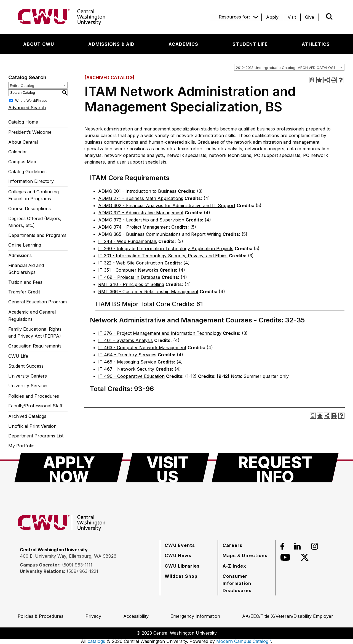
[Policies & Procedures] (41, 616)
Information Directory (31, 181)
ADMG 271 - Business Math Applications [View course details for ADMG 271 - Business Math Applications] (141, 198)
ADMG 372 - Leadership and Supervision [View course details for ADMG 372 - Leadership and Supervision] (141, 220)
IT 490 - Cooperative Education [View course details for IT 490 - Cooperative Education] (131, 376)
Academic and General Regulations (32, 316)
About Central (23, 142)
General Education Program (38, 302)
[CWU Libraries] (182, 566)
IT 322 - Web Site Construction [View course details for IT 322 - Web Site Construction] (131, 263)
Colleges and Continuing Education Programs (34, 195)
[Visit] (292, 17)
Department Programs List (36, 436)
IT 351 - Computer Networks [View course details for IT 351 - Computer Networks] (128, 270)
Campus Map (22, 162)
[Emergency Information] (195, 616)
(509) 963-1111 (77, 565)
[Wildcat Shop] (181, 576)
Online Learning (25, 245)
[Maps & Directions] (245, 555)
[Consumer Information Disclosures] (247, 583)
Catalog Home (23, 122)
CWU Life (18, 356)
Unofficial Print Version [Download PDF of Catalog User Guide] (32, 426)
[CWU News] (178, 555)
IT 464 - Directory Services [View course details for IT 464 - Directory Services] (127, 355)
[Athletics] (316, 44)
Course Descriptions (30, 209)
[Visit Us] (168, 468)
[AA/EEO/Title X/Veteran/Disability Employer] (288, 616)
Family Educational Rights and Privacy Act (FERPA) (35, 333)
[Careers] (232, 545)
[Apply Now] (69, 468)
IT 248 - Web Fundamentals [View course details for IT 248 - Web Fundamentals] (128, 241)
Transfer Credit (24, 292)
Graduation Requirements (35, 346)
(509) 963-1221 (82, 571)
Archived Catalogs (27, 416)
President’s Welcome (30, 132)
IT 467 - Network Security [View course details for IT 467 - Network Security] (126, 369)
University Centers (28, 376)
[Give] (310, 17)
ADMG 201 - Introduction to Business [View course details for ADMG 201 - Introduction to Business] (137, 191)
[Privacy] (93, 616)
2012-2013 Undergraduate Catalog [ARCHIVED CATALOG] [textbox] (285, 68)
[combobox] (289, 67)
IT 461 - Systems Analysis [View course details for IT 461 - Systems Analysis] (125, 340)
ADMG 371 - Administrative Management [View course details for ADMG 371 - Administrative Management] (141, 213)
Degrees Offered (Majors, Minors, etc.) (35, 222)
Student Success (26, 366)
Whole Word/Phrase (31, 100)
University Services (28, 386)
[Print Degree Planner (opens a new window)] (312, 80)
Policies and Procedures (34, 396)
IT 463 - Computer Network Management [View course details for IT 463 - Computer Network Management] (142, 348)
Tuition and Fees (25, 282)
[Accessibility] (136, 616)
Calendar (18, 152)
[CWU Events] (180, 545)
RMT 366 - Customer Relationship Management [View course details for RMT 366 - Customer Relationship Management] (148, 292)
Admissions (20, 255)
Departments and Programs (37, 235)
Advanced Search (27, 108)
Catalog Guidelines (27, 172)
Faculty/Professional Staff (35, 406)
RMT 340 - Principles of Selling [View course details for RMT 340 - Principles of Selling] (131, 284)
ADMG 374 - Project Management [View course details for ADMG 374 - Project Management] (134, 227)
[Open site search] (329, 17)
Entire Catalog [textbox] (22, 85)
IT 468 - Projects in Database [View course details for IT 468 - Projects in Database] (129, 277)
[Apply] (272, 17)
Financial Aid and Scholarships (26, 269)
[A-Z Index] (234, 566)
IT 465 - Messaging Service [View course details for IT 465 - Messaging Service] (127, 362)
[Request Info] (275, 468)
